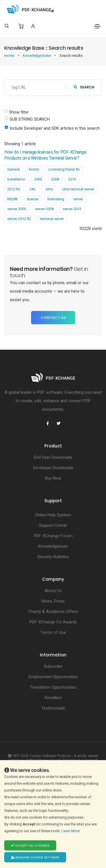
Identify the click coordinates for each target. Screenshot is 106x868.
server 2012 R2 (19, 219)
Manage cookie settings (35, 857)
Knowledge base (37, 56)
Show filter (19, 112)
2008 (55, 179)
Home (10, 56)
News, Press (53, 601)
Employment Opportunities (53, 677)
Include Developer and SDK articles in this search (55, 128)
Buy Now (53, 478)
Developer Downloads (53, 468)
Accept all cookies (30, 845)
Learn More (71, 831)
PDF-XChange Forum (53, 536)
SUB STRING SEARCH (30, 119)
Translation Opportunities (53, 687)
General (14, 169)
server (78, 199)
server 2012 (72, 209)
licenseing (56, 199)
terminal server (52, 219)
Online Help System (53, 515)
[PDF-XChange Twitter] (59, 423)
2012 (72, 179)
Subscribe (53, 666)
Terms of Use (53, 632)
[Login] (33, 26)
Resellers (53, 698)
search (84, 87)
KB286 (13, 199)
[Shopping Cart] (21, 26)
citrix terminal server (78, 189)
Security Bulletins (53, 557)
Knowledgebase (53, 546)
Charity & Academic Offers (53, 612)
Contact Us (53, 318)
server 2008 (44, 209)
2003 (38, 179)
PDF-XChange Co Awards (53, 622)
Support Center (53, 525)
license (33, 199)
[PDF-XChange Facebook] (48, 423)
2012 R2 (14, 189)
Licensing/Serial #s (64, 169)
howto (34, 169)
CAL (33, 189)
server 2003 (17, 209)
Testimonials (53, 708)
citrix (49, 189)
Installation (16, 179)
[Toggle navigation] (97, 26)
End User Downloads (53, 457)
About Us (53, 591)
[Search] (7, 26)
